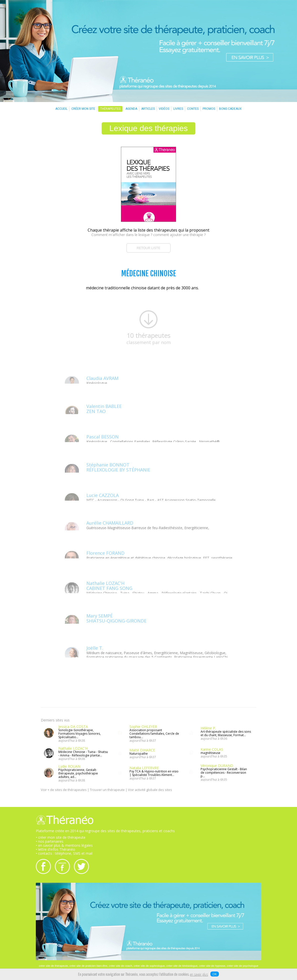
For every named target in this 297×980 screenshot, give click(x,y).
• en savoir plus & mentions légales (64, 845)
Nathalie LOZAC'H (73, 748)
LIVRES (178, 109)
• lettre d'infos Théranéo (55, 849)
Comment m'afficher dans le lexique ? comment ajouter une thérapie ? (148, 235)
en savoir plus (199, 975)
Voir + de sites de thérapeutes (64, 790)
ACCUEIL (61, 109)
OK (215, 974)
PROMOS (209, 109)
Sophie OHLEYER (143, 727)
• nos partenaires (50, 841)
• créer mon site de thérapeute (61, 837)
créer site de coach (121, 966)
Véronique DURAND (217, 766)
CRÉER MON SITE (83, 109)
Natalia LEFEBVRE (144, 768)
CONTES (193, 109)
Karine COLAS (212, 749)
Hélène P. (208, 728)
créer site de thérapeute (53, 966)
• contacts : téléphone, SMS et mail (64, 853)
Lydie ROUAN (69, 766)
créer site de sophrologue (149, 966)
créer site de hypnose (212, 966)
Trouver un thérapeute (107, 790)
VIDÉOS (164, 109)
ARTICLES (148, 109)
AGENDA (131, 109)
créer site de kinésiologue (182, 966)
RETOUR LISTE (148, 248)
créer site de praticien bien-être (88, 966)
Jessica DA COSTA (73, 727)
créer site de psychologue (243, 966)
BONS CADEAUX (230, 109)
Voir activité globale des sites (150, 790)
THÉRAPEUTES (110, 109)
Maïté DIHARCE (142, 750)
